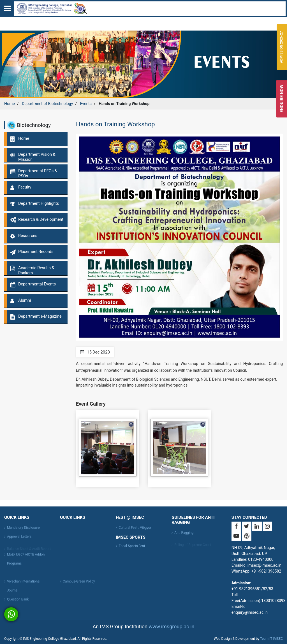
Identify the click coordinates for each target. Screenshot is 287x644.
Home (10, 104)
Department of (47, 104)
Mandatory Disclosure (23, 529)
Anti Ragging (184, 534)
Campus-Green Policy (79, 583)
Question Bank (18, 601)
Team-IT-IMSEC (271, 639)
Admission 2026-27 (281, 47)
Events (86, 104)
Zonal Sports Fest (132, 546)
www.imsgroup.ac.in (171, 626)
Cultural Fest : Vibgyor (135, 529)
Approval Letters (19, 538)
